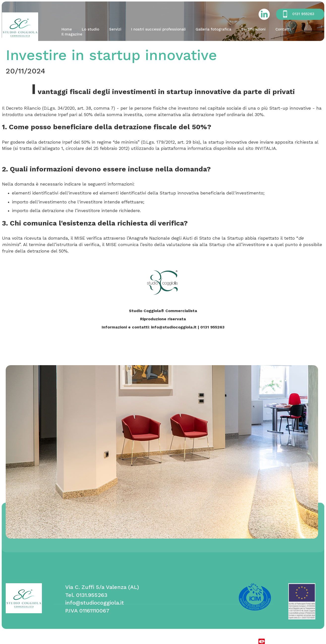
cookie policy (77, 642)
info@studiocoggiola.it (95, 603)
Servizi (115, 29)
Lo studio (90, 29)
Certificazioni (253, 29)
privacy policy (105, 642)
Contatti (283, 29)
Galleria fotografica (213, 29)
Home (67, 29)
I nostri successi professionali (158, 29)
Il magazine (72, 34)
